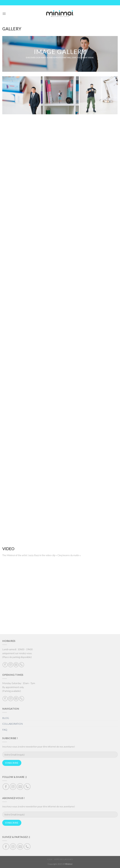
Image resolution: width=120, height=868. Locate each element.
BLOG (6, 718)
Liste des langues (63, 859)
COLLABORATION (13, 724)
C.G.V (50, 859)
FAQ (5, 730)
